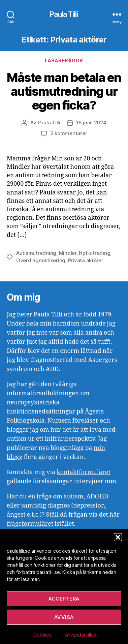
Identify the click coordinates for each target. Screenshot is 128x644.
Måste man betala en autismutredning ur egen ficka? (64, 91)
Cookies (42, 635)
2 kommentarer (69, 133)
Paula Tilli (64, 14)
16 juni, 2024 (91, 122)
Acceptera (64, 599)
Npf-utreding (94, 253)
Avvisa (64, 617)
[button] (118, 537)
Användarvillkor (82, 635)
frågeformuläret (30, 524)
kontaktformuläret (84, 472)
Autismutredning (36, 253)
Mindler (68, 253)
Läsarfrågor (64, 60)
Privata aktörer (86, 260)
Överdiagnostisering (41, 260)
